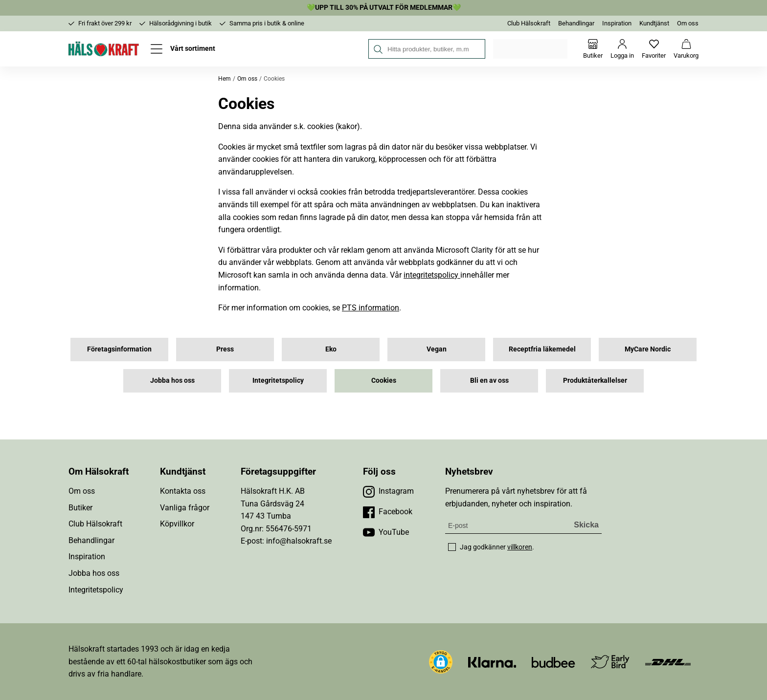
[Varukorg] (686, 49)
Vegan (437, 349)
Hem (225, 79)
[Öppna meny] (183, 49)
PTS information (371, 308)
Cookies (384, 380)
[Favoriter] (654, 49)
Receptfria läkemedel (542, 349)
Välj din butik (531, 49)
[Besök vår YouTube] (386, 532)
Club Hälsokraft (529, 23)
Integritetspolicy (278, 380)
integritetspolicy (432, 275)
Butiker (80, 508)
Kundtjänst (654, 23)
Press (225, 349)
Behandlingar (576, 23)
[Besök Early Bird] (610, 661)
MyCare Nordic (648, 349)
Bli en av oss (489, 380)
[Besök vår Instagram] (388, 491)
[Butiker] (593, 49)
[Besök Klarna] (492, 662)
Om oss (688, 23)
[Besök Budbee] (553, 662)
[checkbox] (452, 547)
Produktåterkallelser (595, 380)
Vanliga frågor (185, 508)
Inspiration (617, 23)
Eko (331, 349)
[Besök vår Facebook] (388, 512)
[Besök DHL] (668, 662)
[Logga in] (622, 49)
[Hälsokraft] (104, 49)
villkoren (520, 547)
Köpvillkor (177, 524)
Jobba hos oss (172, 380)
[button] (441, 662)
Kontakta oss (183, 491)
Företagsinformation (119, 349)
